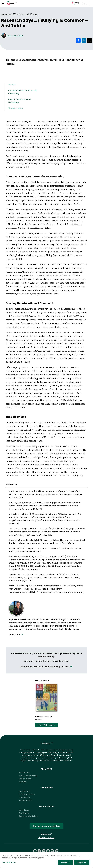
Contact (23, 782)
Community (25, 797)
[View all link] (46, 667)
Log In (86, 3)
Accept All (65, 863)
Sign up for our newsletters (46, 826)
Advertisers (24, 810)
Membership (25, 791)
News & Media (25, 779)
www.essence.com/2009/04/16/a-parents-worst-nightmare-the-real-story (47, 592)
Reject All (82, 863)
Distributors (24, 813)
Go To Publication (46, 725)
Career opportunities (28, 776)
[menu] (3, 3)
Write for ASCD (26, 800)
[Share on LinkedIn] (84, 40)
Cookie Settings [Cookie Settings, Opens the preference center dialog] (9, 863)
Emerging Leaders (27, 794)
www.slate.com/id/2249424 (60, 543)
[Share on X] (89, 40)
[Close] (89, 856)
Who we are (24, 773)
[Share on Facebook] (78, 40)
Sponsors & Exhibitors (28, 816)
